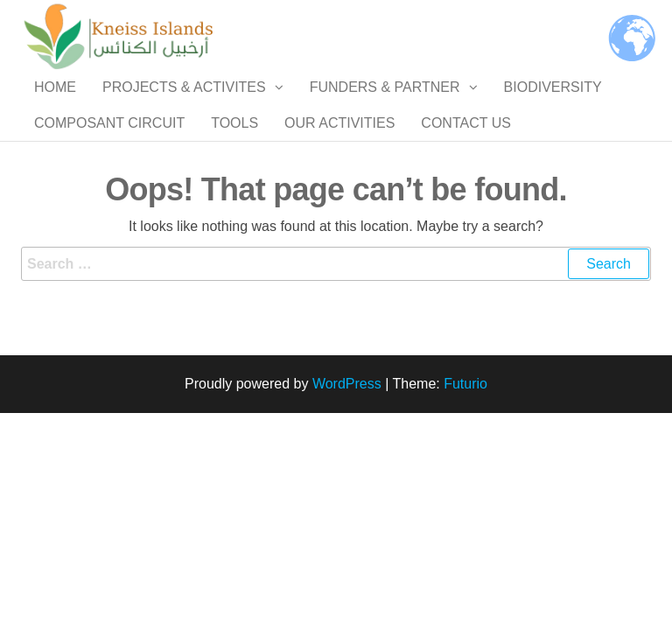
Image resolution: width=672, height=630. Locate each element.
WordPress (347, 454)
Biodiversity (553, 105)
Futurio (465, 454)
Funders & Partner (385, 105)
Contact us (466, 175)
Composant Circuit (109, 175)
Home (55, 105)
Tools (234, 175)
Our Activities (339, 175)
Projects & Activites (184, 105)
